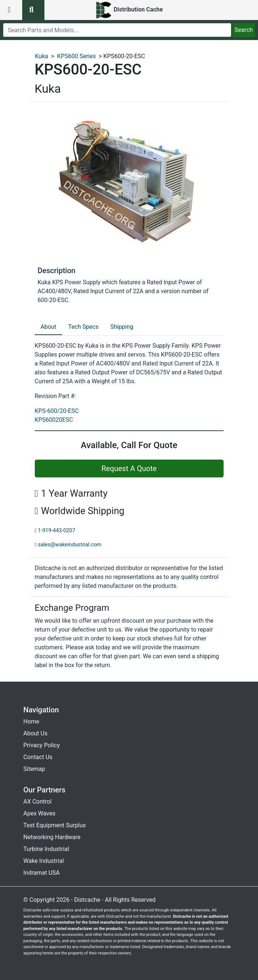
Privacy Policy (42, 745)
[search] (117, 30)
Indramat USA (41, 873)
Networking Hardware (52, 837)
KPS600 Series (76, 56)
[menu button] (11, 10)
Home (31, 721)
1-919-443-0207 (56, 531)
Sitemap (34, 769)
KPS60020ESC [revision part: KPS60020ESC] (54, 420)
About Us (35, 733)
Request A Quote (129, 469)
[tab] (49, 327)
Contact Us (38, 757)
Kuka (42, 56)
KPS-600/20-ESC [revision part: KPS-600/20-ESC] (57, 411)
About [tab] (49, 327)
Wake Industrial (43, 861)
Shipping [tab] (122, 327)
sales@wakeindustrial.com (70, 545)
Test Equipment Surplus (55, 825)
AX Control (37, 802)
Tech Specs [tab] (83, 327)
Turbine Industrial (46, 849)
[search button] (33, 10)
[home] (129, 10)
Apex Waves (39, 813)
